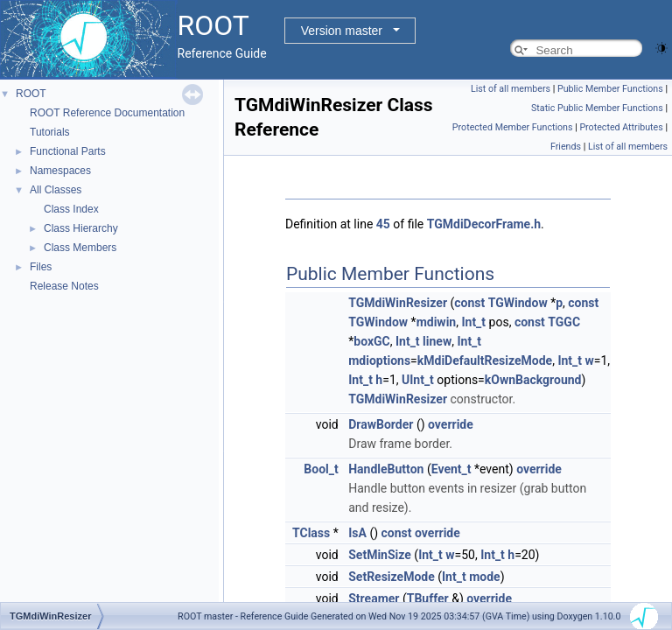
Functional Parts (68, 151)
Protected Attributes (621, 127)
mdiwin (437, 322)
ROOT (31, 94)
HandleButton (386, 469)
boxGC (371, 341)
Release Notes (64, 286)
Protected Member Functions (513, 127)
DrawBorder (381, 424)
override (451, 424)
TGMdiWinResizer (398, 303)
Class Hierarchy (81, 228)
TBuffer (428, 598)
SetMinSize (380, 555)
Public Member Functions (610, 89)
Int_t (473, 322)
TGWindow (518, 303)
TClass (311, 533)
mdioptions (379, 360)
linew (437, 341)
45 (383, 224)
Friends (566, 147)
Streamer (374, 598)
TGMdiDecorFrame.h (484, 224)
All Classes (56, 190)
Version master (342, 31)
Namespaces (60, 171)
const (469, 303)
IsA (357, 533)
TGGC (564, 322)
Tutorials (50, 132)
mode (484, 577)
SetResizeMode (392, 577)
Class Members (80, 248)
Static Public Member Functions (597, 108)
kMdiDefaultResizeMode (485, 360)
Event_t (451, 469)
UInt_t (418, 380)
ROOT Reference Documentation (107, 113)
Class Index (71, 209)
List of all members (511, 89)
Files (41, 267)
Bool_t (321, 469)
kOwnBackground (533, 380)
